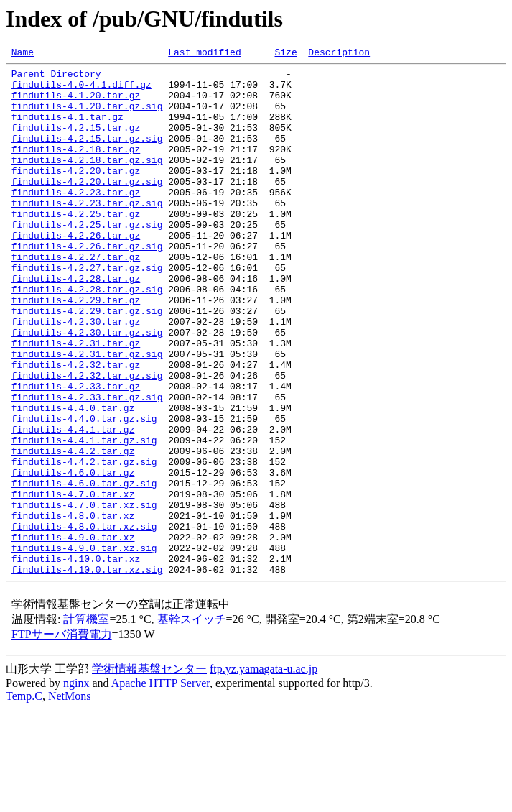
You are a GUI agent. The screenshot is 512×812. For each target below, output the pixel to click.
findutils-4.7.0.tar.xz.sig (84, 595)
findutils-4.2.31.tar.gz (76, 401)
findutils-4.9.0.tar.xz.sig (84, 647)
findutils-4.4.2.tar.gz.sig (84, 543)
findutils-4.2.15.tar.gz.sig (87, 155)
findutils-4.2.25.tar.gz (76, 246)
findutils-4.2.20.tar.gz (76, 194)
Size (285, 54)
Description (339, 54)
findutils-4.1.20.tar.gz (76, 103)
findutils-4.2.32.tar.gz (76, 427)
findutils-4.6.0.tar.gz (73, 556)
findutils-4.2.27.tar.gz (76, 297)
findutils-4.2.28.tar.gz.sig (87, 336)
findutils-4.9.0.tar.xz (73, 634)
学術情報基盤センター (149, 772)
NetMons (70, 799)
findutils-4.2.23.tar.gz (76, 220)
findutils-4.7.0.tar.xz (73, 582)
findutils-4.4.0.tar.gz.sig (84, 492)
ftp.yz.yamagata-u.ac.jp (264, 772)
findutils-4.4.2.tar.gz (73, 530)
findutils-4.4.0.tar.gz (73, 479)
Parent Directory (56, 78)
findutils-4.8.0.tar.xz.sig (84, 621)
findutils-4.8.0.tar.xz (73, 608)
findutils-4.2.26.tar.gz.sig (87, 285)
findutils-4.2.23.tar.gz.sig (87, 233)
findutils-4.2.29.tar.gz (76, 349)
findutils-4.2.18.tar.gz (76, 168)
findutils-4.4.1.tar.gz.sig (84, 517)
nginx (76, 786)
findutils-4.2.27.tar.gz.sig (87, 310)
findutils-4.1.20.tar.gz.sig (87, 116)
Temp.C (24, 799)
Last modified (204, 54)
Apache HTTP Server (160, 786)
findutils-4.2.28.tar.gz (76, 323)
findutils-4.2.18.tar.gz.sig (87, 181)
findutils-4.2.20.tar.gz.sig (87, 207)
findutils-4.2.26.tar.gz (76, 272)
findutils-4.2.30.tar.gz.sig (87, 388)
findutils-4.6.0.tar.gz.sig (84, 569)
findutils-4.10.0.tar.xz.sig (87, 673)
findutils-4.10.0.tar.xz (76, 660)
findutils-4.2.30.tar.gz (76, 375)
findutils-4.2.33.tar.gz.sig (87, 466)
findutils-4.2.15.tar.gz (76, 142)
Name (23, 54)
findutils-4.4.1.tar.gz (73, 504)
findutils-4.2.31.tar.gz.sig (87, 414)
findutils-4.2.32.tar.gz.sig (87, 440)
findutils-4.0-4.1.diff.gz (82, 91)
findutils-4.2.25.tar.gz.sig (87, 259)
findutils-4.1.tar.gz (68, 129)
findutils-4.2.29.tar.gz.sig (87, 362)
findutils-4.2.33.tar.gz (76, 453)
